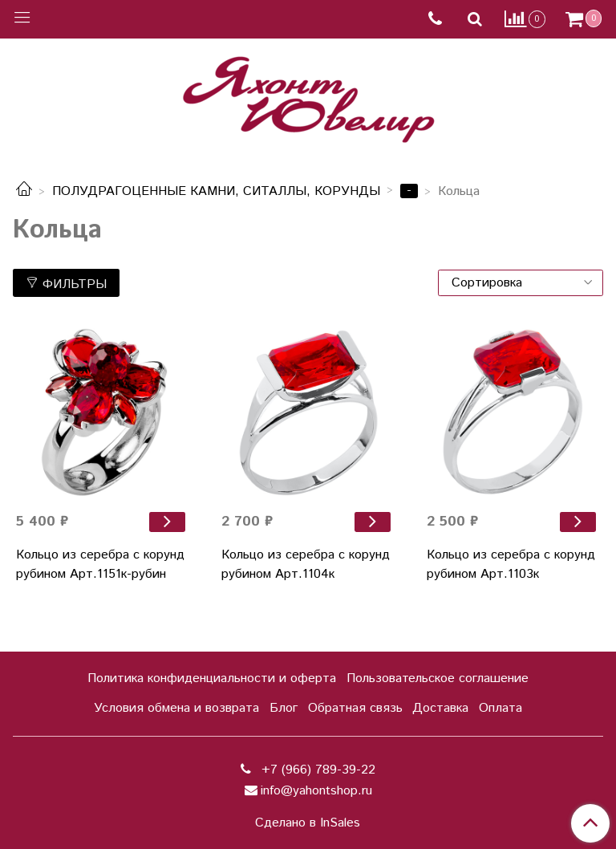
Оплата (500, 708)
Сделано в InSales (308, 823)
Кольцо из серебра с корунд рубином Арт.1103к (511, 565)
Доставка (440, 708)
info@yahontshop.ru (316, 791)
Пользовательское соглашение (438, 678)
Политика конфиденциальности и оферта (212, 678)
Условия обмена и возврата (176, 708)
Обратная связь (355, 708)
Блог (284, 708)
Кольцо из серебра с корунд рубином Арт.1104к (306, 565)
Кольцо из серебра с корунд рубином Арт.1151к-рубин (100, 565)
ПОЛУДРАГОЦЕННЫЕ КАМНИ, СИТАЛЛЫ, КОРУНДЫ (216, 191)
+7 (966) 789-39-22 (316, 770)
